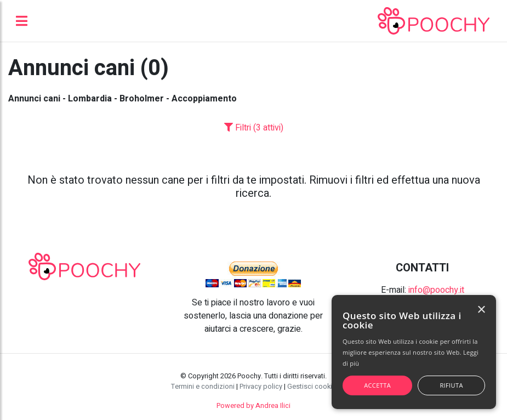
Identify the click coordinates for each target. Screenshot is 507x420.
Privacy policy (261, 387)
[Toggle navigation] (22, 21)
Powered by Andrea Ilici (253, 406)
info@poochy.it (436, 290)
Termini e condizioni (203, 387)
